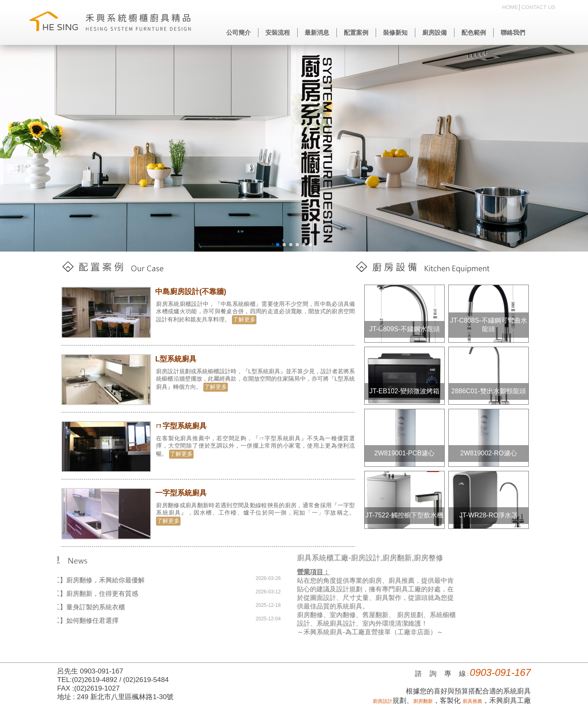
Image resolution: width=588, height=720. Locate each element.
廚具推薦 (472, 701)
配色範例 (474, 32)
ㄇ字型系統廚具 (183, 426)
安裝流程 (278, 32)
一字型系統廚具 (183, 493)
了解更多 (246, 319)
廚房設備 (434, 32)
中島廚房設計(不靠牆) (193, 292)
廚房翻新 (423, 701)
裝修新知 (395, 32)
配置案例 (356, 32)
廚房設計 (383, 701)
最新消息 (317, 32)
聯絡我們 (513, 32)
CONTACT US (538, 7)
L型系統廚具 (178, 359)
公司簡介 (238, 32)
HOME (510, 7)
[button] (278, 245)
